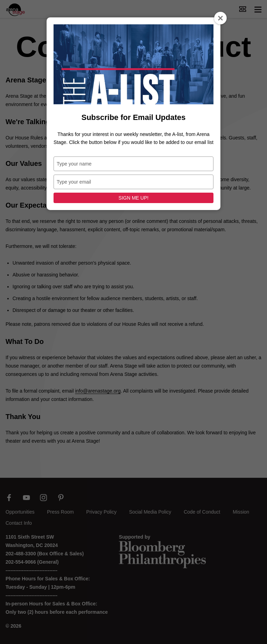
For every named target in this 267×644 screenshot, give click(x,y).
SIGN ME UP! (133, 198)
